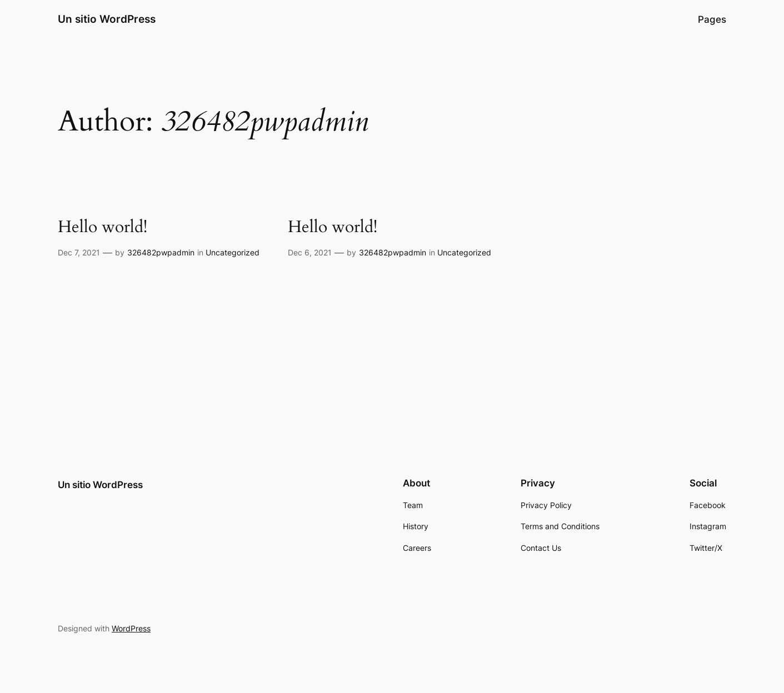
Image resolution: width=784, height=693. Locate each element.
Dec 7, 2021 (79, 252)
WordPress (131, 628)
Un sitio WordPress (107, 19)
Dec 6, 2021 (310, 252)
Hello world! (103, 228)
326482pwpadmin (161, 252)
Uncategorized (233, 252)
